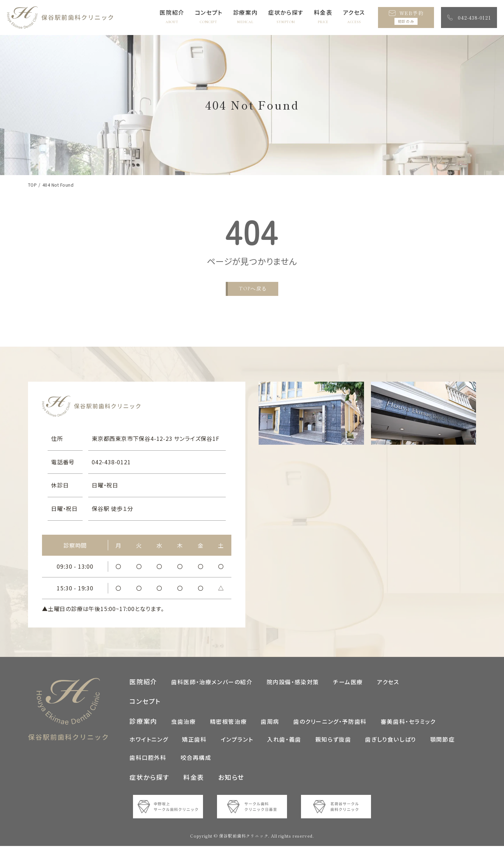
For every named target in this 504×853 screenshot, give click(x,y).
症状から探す (149, 784)
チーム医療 (348, 688)
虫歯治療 (183, 728)
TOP (32, 185)
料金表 (194, 784)
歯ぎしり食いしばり (390, 746)
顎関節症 (442, 746)
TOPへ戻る (253, 289)
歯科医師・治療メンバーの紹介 (212, 688)
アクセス (388, 688)
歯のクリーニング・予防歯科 (330, 728)
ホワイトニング (149, 746)
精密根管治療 (229, 728)
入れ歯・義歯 (284, 746)
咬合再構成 (196, 764)
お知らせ (231, 784)
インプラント (237, 746)
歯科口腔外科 (148, 764)
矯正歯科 (194, 746)
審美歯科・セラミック (408, 728)
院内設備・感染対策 (293, 688)
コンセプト (145, 708)
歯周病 (270, 728)
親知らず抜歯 (333, 746)
